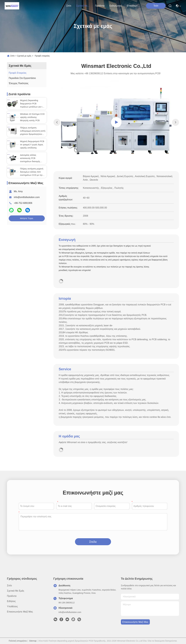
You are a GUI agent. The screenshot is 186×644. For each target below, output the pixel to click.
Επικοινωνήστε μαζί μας (134, 6)
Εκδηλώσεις (116, 6)
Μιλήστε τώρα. (27, 218)
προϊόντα (100, 6)
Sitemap (33, 641)
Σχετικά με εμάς (83, 6)
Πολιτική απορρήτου (18, 641)
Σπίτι (69, 6)
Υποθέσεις (12, 606)
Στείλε (93, 542)
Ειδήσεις (11, 601)
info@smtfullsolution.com (27, 197)
